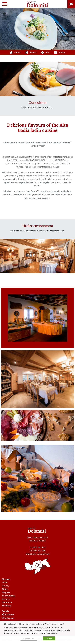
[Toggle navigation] (5, 4)
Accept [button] (49, 638)
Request (6, 592)
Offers (5, 589)
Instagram (8, 618)
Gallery (6, 586)
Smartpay (7, 606)
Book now (7, 602)
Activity (6, 599)
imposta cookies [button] (29, 638)
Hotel (5, 582)
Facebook (8, 614)
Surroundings (9, 596)
